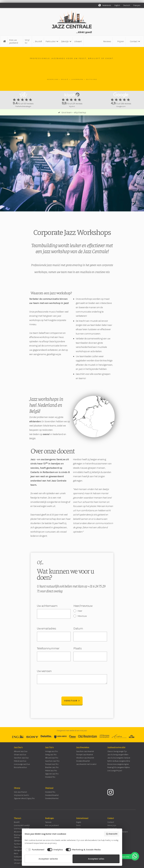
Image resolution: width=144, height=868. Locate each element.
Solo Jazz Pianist (20, 794)
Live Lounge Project (115, 772)
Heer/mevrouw (83, 606)
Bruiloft (38, 41)
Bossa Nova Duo (20, 769)
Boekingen (50, 819)
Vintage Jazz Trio (51, 753)
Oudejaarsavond (20, 858)
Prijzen (121, 41)
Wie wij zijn (112, 827)
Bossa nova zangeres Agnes (118, 766)
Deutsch (127, 5)
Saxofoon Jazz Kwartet (85, 753)
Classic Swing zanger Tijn (117, 753)
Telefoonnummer (48, 648)
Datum (78, 629)
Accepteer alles (96, 859)
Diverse (17, 789)
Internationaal (82, 819)
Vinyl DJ (27, 41)
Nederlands (107, 5)
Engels (79, 824)
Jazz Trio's (49, 749)
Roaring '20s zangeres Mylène (119, 769)
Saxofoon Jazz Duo (21, 759)
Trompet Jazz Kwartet (85, 756)
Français (137, 5)
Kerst (16, 855)
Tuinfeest (18, 845)
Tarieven (48, 824)
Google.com (121, 106)
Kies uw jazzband (14, 41)
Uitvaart (78, 41)
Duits (78, 827)
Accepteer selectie (48, 859)
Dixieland (49, 789)
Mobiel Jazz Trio (51, 772)
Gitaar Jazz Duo (20, 756)
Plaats (78, 648)
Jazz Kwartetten (83, 749)
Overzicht (112, 834)
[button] (52, 41)
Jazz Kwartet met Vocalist (86, 766)
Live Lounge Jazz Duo (22, 766)
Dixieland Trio (50, 779)
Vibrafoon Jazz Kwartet (85, 759)
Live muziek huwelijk (22, 827)
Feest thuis (18, 849)
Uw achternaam (47, 606)
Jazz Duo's (18, 749)
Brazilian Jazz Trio (52, 769)
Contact (111, 819)
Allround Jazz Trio (52, 759)
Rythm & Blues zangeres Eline (119, 763)
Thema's (17, 819)
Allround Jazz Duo (21, 753)
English (117, 5)
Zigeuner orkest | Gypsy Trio (24, 800)
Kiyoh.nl (72, 106)
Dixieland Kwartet (83, 763)
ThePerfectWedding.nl (23, 106)
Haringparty (18, 852)
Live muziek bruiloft (21, 830)
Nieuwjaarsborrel (21, 861)
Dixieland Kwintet (52, 800)
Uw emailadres (47, 629)
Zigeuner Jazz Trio (52, 775)
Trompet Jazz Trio (52, 766)
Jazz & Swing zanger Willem (118, 756)
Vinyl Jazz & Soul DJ (21, 797)
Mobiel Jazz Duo (20, 763)
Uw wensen (44, 671)
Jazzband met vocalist (116, 749)
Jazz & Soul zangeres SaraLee (119, 759)
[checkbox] (34, 850)
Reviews (107, 41)
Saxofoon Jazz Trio (52, 763)
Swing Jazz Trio (51, 756)
